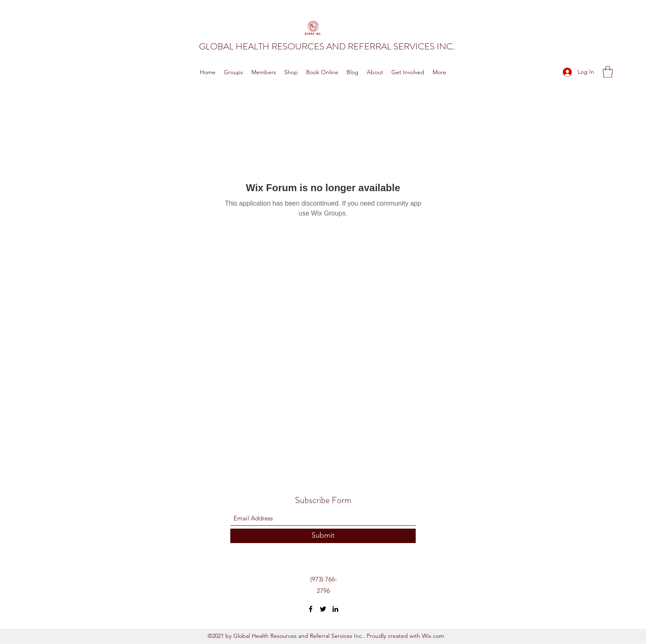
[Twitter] (323, 609)
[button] (608, 72)
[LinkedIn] (335, 609)
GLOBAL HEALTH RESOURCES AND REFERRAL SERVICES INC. (327, 46)
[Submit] (323, 536)
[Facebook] (311, 609)
